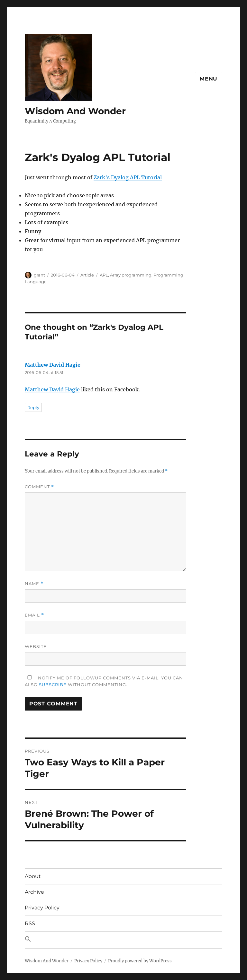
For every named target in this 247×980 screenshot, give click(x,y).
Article (87, 275)
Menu (209, 79)
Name (34, 584)
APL (104, 275)
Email (34, 615)
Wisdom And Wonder (75, 111)
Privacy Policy (42, 908)
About (33, 876)
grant (39, 275)
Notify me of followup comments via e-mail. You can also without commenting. (104, 681)
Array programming (131, 275)
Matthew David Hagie (53, 365)
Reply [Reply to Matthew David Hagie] (33, 407)
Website (36, 646)
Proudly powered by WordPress (140, 961)
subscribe (53, 685)
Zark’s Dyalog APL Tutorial (128, 177)
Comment (39, 487)
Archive (34, 892)
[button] (123, 940)
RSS (30, 923)
